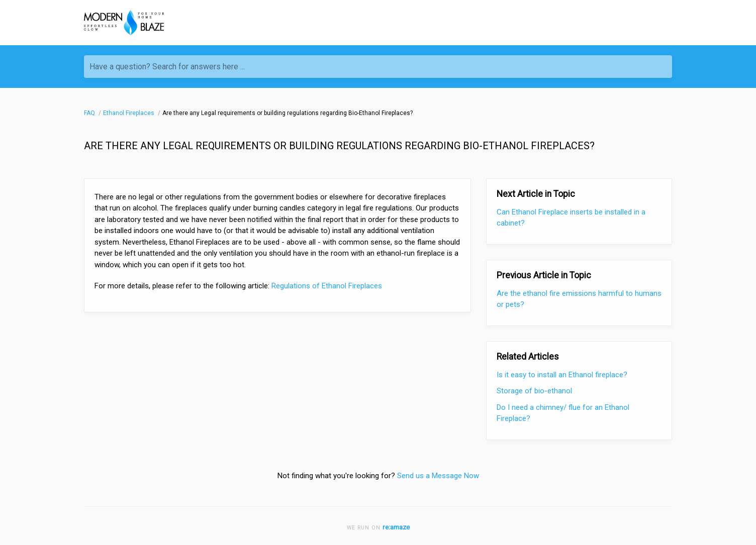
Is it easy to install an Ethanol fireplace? (562, 375)
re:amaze (396, 527)
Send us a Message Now (438, 476)
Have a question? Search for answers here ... (167, 67)
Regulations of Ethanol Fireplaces (327, 286)
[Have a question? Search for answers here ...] (378, 67)
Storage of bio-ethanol (534, 391)
